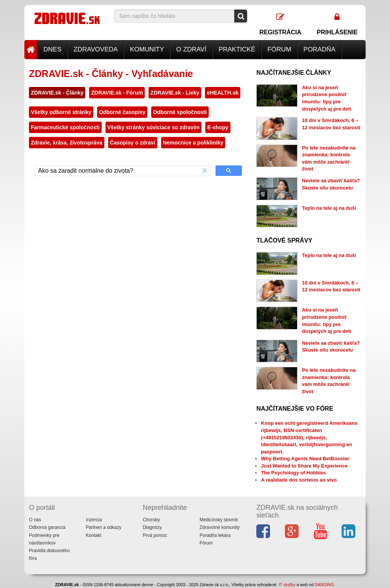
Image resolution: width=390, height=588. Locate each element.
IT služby (287, 585)
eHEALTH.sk (223, 93)
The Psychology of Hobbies (293, 473)
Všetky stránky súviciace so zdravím (154, 127)
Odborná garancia (47, 527)
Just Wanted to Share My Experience (304, 466)
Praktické (237, 49)
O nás (35, 520)
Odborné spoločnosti (180, 112)
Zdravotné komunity (220, 527)
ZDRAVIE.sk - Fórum (117, 93)
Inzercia (94, 520)
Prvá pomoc (155, 535)
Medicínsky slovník (219, 520)
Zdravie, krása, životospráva (67, 143)
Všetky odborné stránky (61, 112)
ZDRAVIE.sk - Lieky (175, 93)
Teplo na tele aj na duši (329, 208)
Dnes (52, 49)
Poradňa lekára (215, 535)
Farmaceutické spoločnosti (65, 127)
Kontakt (94, 535)
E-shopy (218, 127)
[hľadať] (117, 171)
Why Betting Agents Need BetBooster (305, 459)
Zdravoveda (96, 49)
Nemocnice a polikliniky (193, 143)
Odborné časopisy (122, 112)
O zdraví (191, 49)
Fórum (279, 49)
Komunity (147, 49)
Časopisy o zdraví (133, 143)
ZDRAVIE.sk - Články (57, 93)
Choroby (151, 520)
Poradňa (320, 49)
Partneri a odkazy (103, 527)
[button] (205, 171)
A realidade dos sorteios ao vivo (299, 480)
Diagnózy (152, 527)
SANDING (324, 585)
